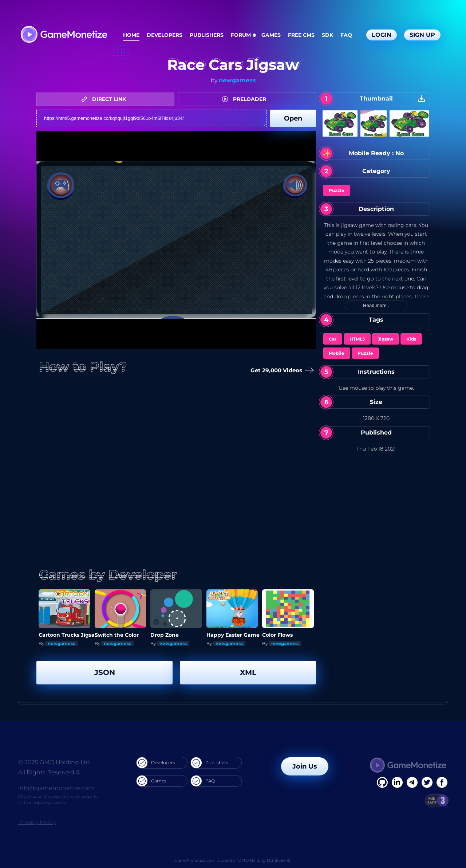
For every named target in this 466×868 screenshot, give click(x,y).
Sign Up (422, 35)
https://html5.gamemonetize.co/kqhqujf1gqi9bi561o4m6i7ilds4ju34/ (151, 118)
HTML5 (357, 339)
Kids (411, 339)
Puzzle (337, 190)
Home (131, 35)
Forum (241, 35)
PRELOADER (246, 99)
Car (333, 339)
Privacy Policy (37, 822)
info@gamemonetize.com (56, 788)
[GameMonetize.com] (64, 35)
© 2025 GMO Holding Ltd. (55, 762)
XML (248, 672)
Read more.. (376, 305)
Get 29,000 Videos (281, 371)
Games (271, 35)
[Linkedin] (412, 782)
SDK (327, 35)
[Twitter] (427, 782)
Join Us (305, 766)
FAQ (346, 35)
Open (293, 118)
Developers (165, 35)
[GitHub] (442, 782)
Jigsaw (386, 339)
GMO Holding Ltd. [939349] (265, 860)
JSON (105, 672)
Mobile (337, 353)
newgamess (237, 80)
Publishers (207, 35)
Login (382, 35)
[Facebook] (382, 782)
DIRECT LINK (106, 99)
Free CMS (301, 35)
